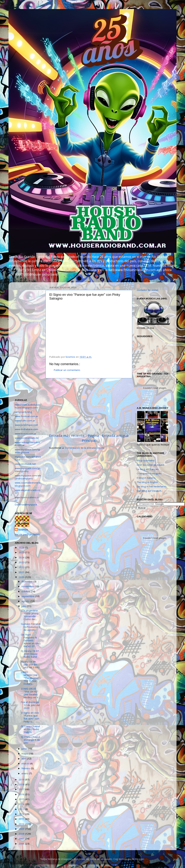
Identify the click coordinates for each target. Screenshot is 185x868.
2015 (22, 799)
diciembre (27, 581)
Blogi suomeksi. (146, 460)
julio (24, 606)
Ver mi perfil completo (28, 534)
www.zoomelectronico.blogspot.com (28, 484)
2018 (22, 784)
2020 (22, 577)
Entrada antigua (115, 436)
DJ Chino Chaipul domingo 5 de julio (30, 740)
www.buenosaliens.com (27, 499)
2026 (22, 547)
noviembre (28, 586)
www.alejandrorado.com (28, 492)
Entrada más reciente (67, 436)
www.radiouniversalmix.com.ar (27, 444)
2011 (22, 819)
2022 (22, 567)
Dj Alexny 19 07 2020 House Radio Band (30, 654)
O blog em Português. (149, 473)
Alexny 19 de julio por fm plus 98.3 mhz (30, 664)
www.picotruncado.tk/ (27, 438)
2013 (22, 809)
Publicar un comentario (67, 370)
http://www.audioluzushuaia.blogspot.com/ (27, 406)
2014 (22, 804)
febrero (26, 768)
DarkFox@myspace (26, 505)
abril (24, 759)
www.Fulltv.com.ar (25, 421)
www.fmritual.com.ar (26, 416)
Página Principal (90, 438)
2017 (22, 789)
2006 (22, 844)
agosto (26, 601)
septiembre (28, 596)
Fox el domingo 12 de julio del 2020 (30, 705)
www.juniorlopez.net (26, 425)
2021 (22, 572)
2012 (22, 814)
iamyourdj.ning (23, 412)
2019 (22, 780)
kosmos (23, 530)
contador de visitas (148, 290)
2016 (22, 794)
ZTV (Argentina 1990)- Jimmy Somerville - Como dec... (30, 615)
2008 (22, 834)
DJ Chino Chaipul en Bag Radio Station (30, 729)
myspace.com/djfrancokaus (28, 458)
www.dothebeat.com (26, 429)
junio (25, 749)
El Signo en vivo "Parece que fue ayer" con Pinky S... (30, 717)
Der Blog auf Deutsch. (149, 491)
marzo (26, 763)
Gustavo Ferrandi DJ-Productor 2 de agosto (31, 627)
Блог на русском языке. (151, 465)
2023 (22, 562)
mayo (25, 754)
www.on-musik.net (25, 464)
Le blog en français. (148, 469)
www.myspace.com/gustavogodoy (28, 470)
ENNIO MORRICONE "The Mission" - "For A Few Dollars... (31, 678)
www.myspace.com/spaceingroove (28, 451)
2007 (22, 839)
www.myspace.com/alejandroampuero (28, 477)
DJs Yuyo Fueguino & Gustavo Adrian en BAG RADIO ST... (31, 640)
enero (25, 773)
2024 (22, 557)
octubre (26, 591)
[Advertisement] (89, 406)
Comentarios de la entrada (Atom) (85, 448)
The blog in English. (148, 482)
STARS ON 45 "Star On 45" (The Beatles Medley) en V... (30, 693)
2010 (22, 824)
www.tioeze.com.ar (26, 434)
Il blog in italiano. (146, 478)
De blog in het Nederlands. (152, 486)
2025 (22, 552)
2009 (22, 829)
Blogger (140, 859)
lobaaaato (106, 859)
